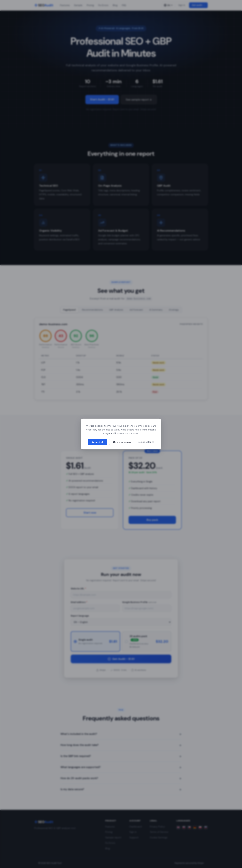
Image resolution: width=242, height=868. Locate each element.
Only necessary (122, 442)
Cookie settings (146, 442)
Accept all (97, 442)
